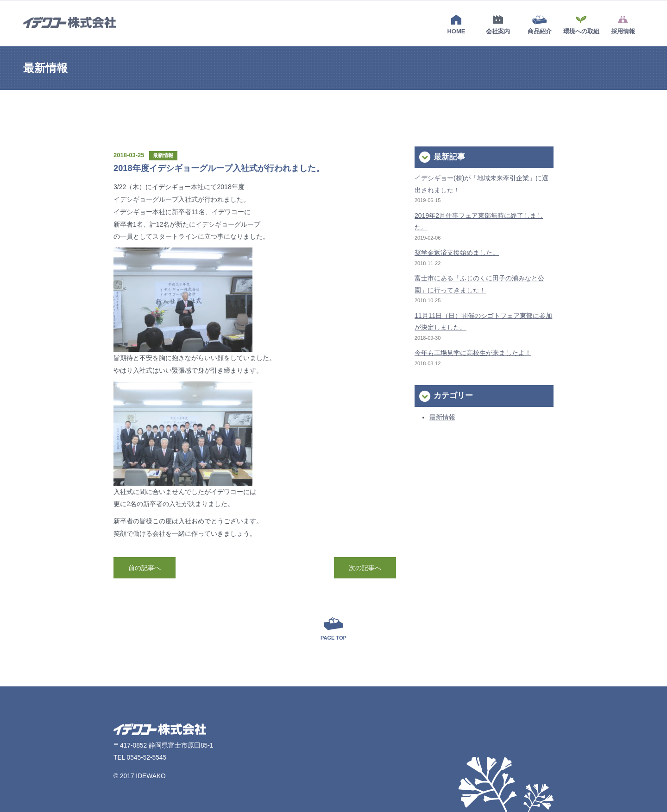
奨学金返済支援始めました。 (457, 253)
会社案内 (498, 24)
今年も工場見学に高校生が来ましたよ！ (473, 353)
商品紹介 (540, 24)
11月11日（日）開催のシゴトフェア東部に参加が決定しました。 (483, 321)
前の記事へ (145, 568)
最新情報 (442, 417)
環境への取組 (581, 24)
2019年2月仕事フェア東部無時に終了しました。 (479, 221)
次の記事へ (365, 568)
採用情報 (623, 24)
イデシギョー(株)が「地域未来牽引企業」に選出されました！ (481, 184)
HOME (456, 24)
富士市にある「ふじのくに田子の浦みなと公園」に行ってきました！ (479, 284)
